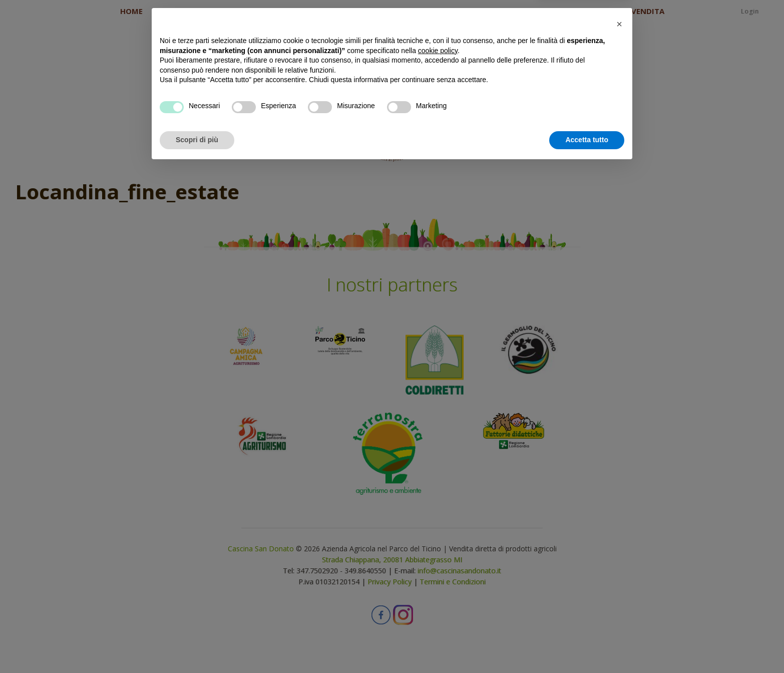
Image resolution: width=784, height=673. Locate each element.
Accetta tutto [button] (587, 645)
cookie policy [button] (438, 556)
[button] (619, 530)
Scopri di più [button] (197, 645)
